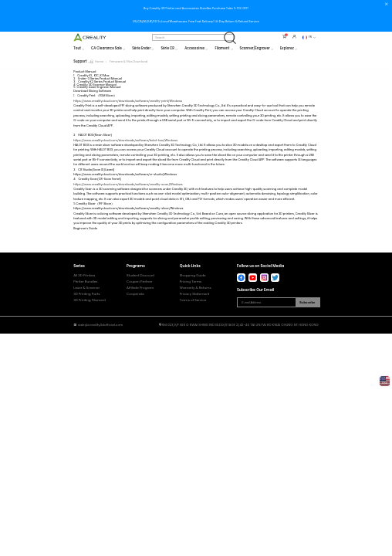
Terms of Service (193, 300)
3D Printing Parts (86, 294)
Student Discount (140, 275)
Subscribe (307, 302)
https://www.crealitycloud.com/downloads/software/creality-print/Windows (128, 101)
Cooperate (135, 294)
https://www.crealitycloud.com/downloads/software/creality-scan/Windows (128, 184)
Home (99, 61)
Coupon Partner (139, 281)
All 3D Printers (84, 275)
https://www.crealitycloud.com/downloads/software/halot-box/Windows (125, 140)
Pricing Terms (191, 281)
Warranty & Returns (196, 288)
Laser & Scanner (86, 288)
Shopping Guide (193, 275)
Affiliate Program (140, 288)
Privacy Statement (195, 294)
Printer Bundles (85, 281)
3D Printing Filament (90, 300)
